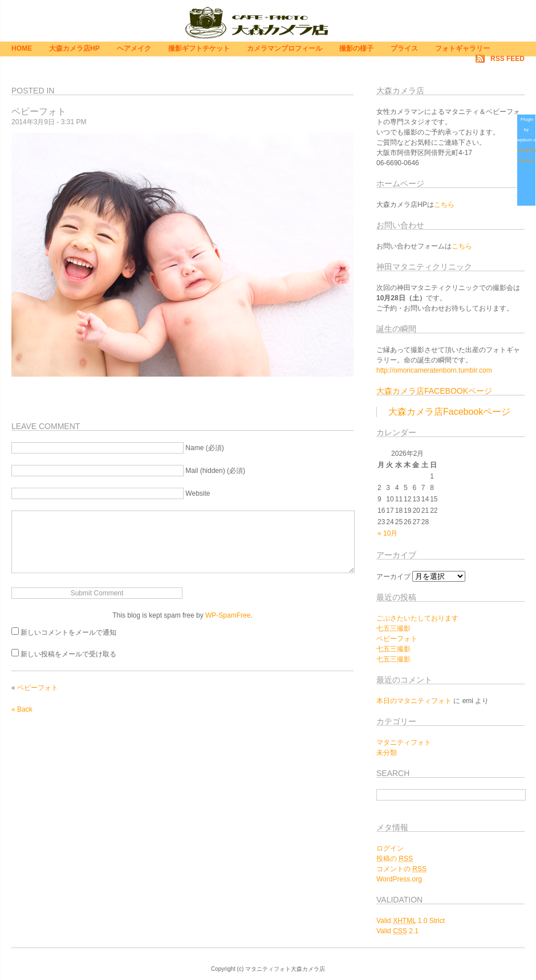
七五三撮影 (393, 628)
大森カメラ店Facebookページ (434, 391)
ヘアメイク (134, 48)
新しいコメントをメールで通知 (68, 632)
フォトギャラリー (462, 48)
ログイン (390, 848)
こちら (444, 205)
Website (198, 493)
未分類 (387, 753)
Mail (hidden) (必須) (215, 471)
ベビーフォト (38, 688)
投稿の (395, 859)
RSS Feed (507, 59)
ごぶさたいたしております (417, 618)
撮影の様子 (356, 48)
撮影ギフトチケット (199, 48)
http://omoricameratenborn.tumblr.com (434, 370)
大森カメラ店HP (74, 48)
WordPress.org (399, 879)
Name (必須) (204, 448)
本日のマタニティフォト (414, 701)
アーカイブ (393, 577)
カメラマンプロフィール (285, 48)
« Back (22, 709)
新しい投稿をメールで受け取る (68, 654)
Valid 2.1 (397, 931)
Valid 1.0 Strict (411, 921)
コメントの (401, 869)
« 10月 (387, 533)
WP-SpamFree (228, 615)
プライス (404, 48)
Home (22, 48)
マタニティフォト (404, 742)
